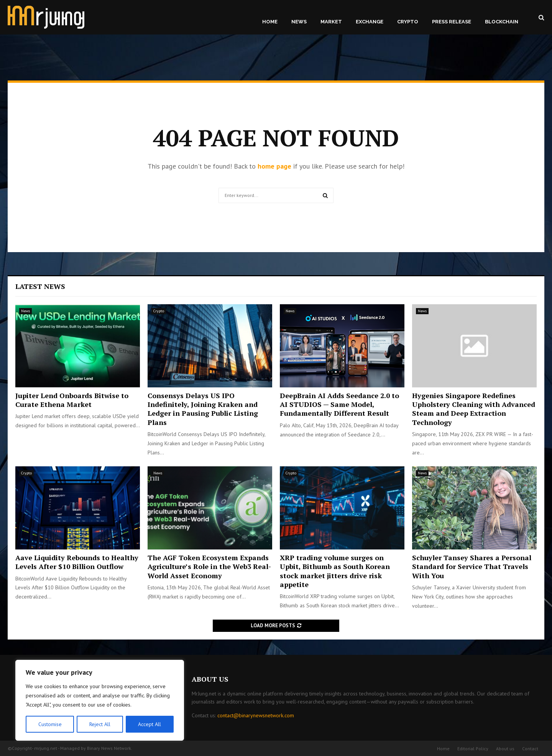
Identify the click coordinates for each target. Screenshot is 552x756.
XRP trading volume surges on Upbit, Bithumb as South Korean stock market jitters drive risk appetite (335, 571)
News (299, 22)
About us (505, 749)
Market (331, 22)
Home (270, 22)
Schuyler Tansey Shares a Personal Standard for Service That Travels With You (472, 567)
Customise (50, 724)
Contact (530, 749)
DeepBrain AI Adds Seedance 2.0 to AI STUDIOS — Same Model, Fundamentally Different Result (339, 404)
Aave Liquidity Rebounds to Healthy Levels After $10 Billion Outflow (77, 562)
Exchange (370, 22)
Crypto (408, 22)
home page (274, 166)
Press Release (452, 22)
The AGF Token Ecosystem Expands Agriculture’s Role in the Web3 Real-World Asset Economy (209, 567)
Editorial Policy (473, 749)
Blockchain (502, 22)
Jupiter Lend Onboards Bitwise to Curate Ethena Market (72, 400)
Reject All (100, 724)
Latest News (40, 286)
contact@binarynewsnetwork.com (256, 715)
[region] (100, 700)
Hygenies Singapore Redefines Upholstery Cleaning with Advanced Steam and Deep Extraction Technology (474, 409)
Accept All (150, 724)
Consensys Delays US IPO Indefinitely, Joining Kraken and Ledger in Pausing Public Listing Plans (203, 409)
